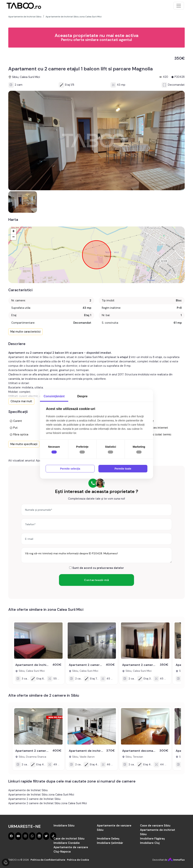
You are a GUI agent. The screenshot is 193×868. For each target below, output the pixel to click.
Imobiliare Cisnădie (67, 843)
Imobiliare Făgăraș (152, 839)
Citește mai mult (21, 401)
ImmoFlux (176, 860)
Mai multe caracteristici (25, 332)
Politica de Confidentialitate (48, 860)
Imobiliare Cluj (150, 843)
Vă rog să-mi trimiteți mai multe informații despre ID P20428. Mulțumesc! (96, 555)
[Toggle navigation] (179, 6)
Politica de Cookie (78, 860)
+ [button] (13, 232)
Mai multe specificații (24, 444)
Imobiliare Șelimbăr (110, 843)
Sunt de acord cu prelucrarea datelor (96, 568)
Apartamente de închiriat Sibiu (28, 790)
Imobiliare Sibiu (64, 826)
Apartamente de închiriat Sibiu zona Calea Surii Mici (41, 795)
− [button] (13, 237)
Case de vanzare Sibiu (155, 826)
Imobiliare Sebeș (108, 839)
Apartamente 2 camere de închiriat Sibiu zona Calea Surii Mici (48, 803)
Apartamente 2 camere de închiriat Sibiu (34, 799)
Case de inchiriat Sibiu (69, 839)
